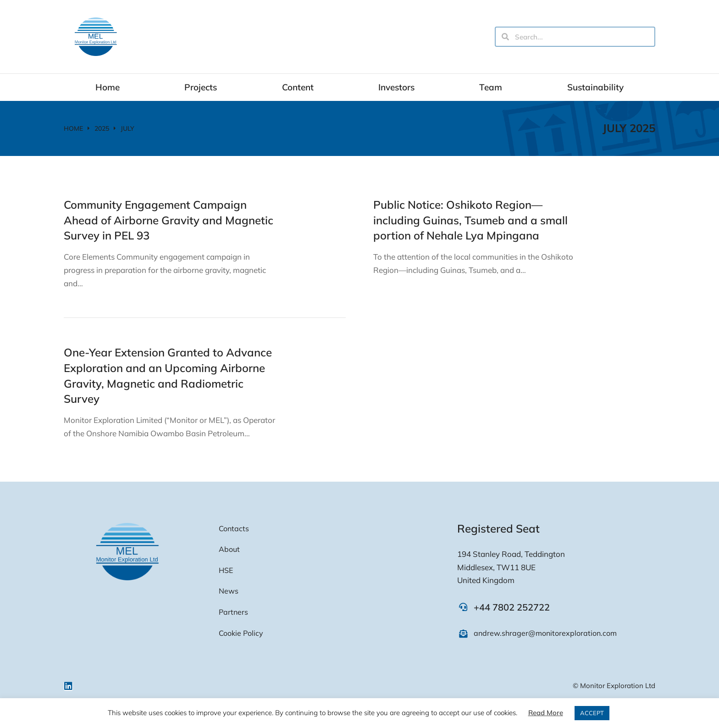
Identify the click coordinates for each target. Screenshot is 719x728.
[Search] (505, 37)
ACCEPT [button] (592, 713)
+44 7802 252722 (512, 607)
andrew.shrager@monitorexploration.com (545, 633)
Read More (546, 713)
